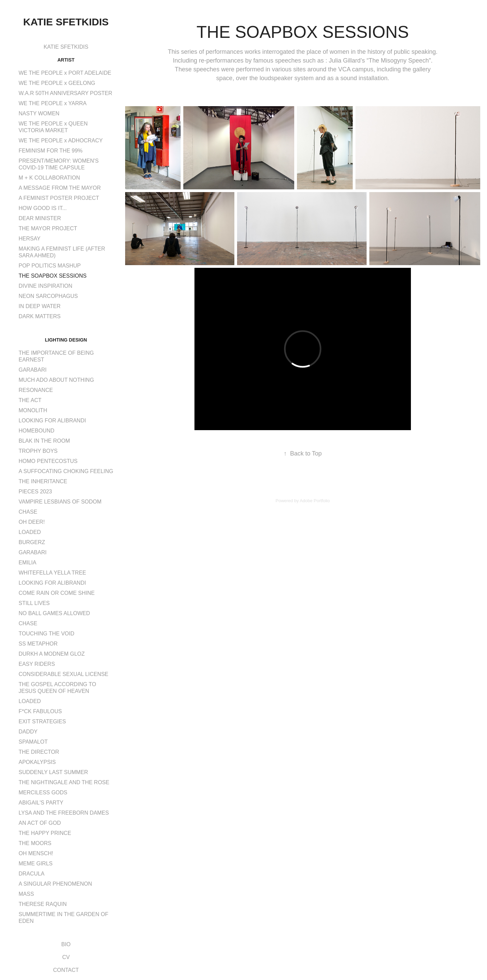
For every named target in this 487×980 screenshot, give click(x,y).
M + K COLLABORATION (49, 178)
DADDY (28, 732)
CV (66, 957)
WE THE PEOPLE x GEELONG (57, 83)
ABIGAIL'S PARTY (41, 803)
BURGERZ (32, 542)
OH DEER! (32, 522)
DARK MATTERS (40, 316)
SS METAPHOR (38, 644)
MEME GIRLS (36, 864)
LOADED (30, 532)
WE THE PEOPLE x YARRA (53, 103)
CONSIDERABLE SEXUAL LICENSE (63, 674)
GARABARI (33, 370)
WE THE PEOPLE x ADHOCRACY (61, 141)
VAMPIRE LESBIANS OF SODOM (60, 502)
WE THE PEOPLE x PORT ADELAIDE (65, 73)
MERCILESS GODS (43, 792)
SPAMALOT (33, 742)
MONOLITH (33, 410)
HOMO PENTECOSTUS (48, 461)
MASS (26, 894)
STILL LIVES (34, 603)
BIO (66, 944)
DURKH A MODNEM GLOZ (52, 654)
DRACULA (31, 874)
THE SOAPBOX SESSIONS (53, 276)
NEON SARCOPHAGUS (48, 296)
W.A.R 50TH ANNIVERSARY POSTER (65, 93)
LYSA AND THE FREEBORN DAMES (64, 813)
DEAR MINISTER (40, 218)
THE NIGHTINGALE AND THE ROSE (64, 782)
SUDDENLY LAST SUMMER (53, 772)
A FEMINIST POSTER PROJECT (59, 198)
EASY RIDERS (37, 664)
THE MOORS (35, 843)
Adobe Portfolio (315, 501)
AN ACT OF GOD (40, 823)
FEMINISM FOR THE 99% (51, 151)
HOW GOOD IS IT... (43, 208)
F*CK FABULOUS (40, 711)
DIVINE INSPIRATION (45, 286)
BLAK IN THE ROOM (44, 441)
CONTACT (66, 970)
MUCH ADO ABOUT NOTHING (56, 380)
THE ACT (30, 400)
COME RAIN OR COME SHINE (57, 593)
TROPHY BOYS (38, 451)
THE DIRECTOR (39, 752)
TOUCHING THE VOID (47, 634)
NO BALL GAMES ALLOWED (54, 613)
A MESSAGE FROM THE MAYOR (60, 188)
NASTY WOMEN (39, 113)
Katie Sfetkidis (66, 22)
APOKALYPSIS (37, 762)
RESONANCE (36, 390)
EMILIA (27, 563)
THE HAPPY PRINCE (45, 833)
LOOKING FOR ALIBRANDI (52, 421)
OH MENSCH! (36, 853)
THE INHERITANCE (43, 481)
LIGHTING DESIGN (66, 340)
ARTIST (66, 60)
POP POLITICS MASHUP (50, 266)
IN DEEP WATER (40, 306)
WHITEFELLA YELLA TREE (52, 573)
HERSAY (30, 239)
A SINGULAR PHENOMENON (55, 884)
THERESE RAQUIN (43, 904)
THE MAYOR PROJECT (48, 228)
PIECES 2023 (35, 492)
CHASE (28, 512)
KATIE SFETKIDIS (66, 47)
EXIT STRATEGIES (42, 721)
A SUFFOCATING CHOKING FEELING (66, 471)
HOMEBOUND (37, 431)
